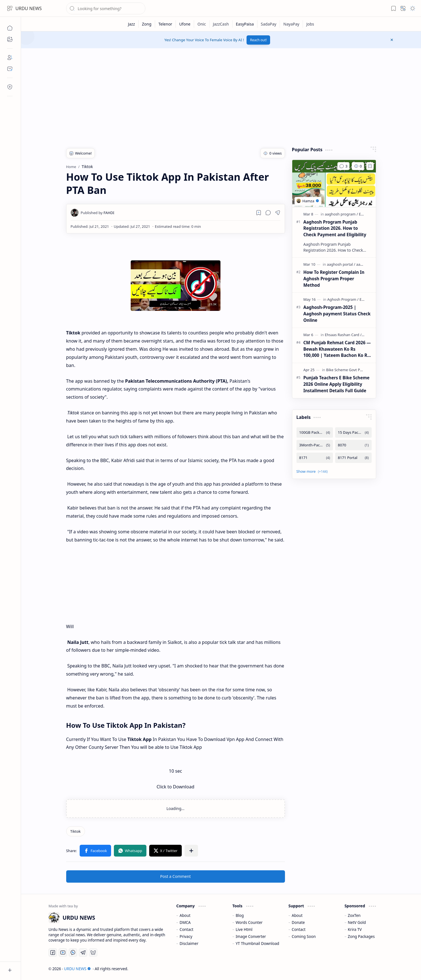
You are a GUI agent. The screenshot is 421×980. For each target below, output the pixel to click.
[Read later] (259, 213)
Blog (240, 915)
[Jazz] (132, 24)
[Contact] (10, 69)
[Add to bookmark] (370, 166)
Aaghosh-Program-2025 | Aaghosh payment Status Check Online (337, 314)
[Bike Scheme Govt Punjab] (349, 370)
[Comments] (343, 166)
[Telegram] (83, 953)
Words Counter (249, 922)
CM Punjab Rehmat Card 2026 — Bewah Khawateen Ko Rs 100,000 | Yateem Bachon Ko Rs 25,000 (337, 349)
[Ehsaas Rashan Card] (343, 335)
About (185, 915)
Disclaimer (189, 943)
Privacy (186, 936)
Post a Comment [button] (175, 876)
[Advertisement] (219, 96)
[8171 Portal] (353, 458)
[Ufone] (185, 24)
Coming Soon (304, 936)
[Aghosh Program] (343, 299)
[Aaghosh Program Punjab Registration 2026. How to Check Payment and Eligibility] (334, 183)
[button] (10, 8)
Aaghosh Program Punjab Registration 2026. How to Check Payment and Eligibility (335, 228)
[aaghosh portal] (341, 264)
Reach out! (258, 40)
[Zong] (147, 24)
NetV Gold (357, 922)
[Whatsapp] (73, 953)
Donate (298, 922)
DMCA (185, 922)
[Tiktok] (76, 831)
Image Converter (251, 936)
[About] (10, 58)
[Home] (10, 28)
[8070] (353, 445)
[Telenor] (165, 24)
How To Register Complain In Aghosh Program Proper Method (334, 279)
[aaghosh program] (341, 214)
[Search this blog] (106, 8)
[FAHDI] (98, 213)
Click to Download (175, 787)
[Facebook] (53, 953)
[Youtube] (63, 953)
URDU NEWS (29, 8)
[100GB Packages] (315, 432)
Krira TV (355, 929)
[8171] (315, 458)
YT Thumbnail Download (257, 943)
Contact (186, 929)
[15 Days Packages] (353, 432)
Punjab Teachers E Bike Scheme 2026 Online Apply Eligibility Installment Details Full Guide (337, 384)
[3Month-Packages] (315, 445)
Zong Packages (361, 936)
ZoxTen (354, 915)
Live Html (244, 929)
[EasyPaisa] (245, 24)
